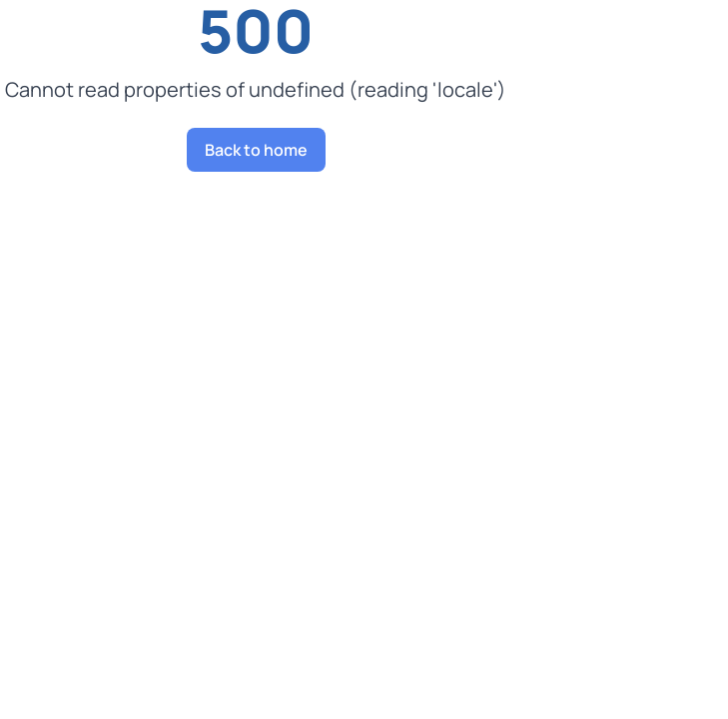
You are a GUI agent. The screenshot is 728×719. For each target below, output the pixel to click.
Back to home (256, 150)
